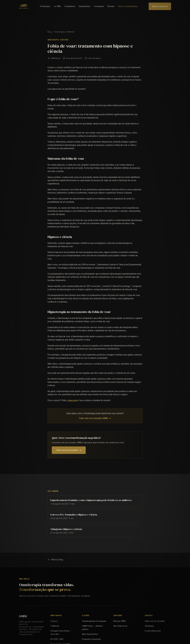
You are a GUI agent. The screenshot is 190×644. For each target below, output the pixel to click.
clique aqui (72, 400)
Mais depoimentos (90, 634)
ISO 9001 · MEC (57, 639)
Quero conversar (160, 6)
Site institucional (120, 626)
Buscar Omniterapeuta (128, 6)
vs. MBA (57, 6)
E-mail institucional (153, 631)
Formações (99, 6)
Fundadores (70, 6)
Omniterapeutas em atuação (94, 621)
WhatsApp (149, 626)
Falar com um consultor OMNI (95, 418)
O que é (54, 621)
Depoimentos (85, 6)
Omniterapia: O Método (64, 32)
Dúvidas (111, 6)
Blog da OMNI (119, 621)
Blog (49, 32)
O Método (55, 626)
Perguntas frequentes (91, 639)
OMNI (23, 616)
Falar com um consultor (69, 450)
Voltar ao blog (55, 560)
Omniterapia (45, 6)
